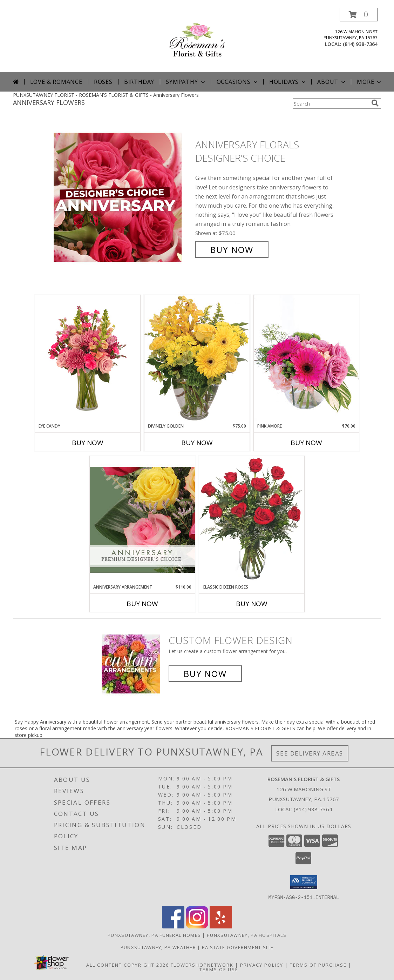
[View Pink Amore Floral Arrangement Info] (306, 359)
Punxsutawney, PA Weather (158, 947)
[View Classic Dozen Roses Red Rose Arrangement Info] (252, 520)
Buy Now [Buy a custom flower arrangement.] (205, 674)
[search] (375, 103)
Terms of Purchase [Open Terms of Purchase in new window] (318, 965)
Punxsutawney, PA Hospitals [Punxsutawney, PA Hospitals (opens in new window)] (247, 935)
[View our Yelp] (221, 926)
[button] (359, 15)
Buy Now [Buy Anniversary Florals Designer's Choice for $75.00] (232, 250)
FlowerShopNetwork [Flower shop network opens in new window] (202, 965)
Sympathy (186, 82)
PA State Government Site (238, 947)
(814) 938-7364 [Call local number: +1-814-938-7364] (360, 44)
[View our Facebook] (173, 926)
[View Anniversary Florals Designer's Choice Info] (123, 197)
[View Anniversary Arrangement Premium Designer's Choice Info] (142, 520)
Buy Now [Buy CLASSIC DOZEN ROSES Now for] (252, 604)
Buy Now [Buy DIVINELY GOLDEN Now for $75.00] (197, 443)
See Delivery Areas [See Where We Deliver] (310, 753)
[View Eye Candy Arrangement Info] (88, 359)
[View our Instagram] (197, 926)
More (370, 82)
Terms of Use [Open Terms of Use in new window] (219, 969)
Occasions (238, 82)
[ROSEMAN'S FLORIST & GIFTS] (197, 40)
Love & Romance (56, 82)
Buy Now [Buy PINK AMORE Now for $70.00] (306, 443)
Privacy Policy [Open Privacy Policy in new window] (262, 965)
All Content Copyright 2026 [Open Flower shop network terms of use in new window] (128, 965)
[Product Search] (331, 103)
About (332, 82)
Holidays (288, 82)
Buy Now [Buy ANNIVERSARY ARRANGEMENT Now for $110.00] (142, 604)
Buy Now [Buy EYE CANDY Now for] (88, 443)
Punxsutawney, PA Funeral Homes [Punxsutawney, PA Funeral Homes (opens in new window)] (154, 935)
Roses (103, 82)
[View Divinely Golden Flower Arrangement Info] (197, 359)
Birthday (139, 82)
